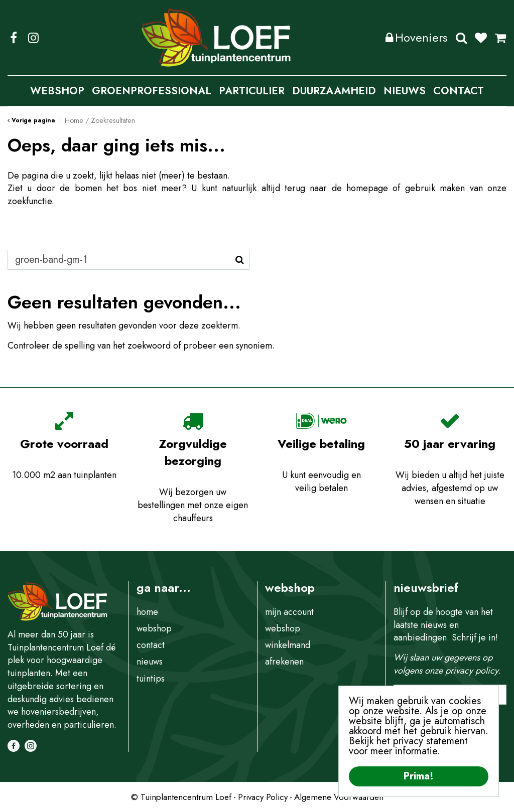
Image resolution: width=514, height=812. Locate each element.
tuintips (151, 679)
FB (14, 38)
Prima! (419, 776)
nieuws (150, 662)
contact (151, 645)
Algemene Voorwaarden (339, 797)
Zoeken (461, 38)
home (147, 612)
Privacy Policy (263, 797)
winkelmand (288, 645)
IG (33, 38)
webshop (154, 628)
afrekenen (284, 662)
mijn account (289, 612)
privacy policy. (473, 671)
